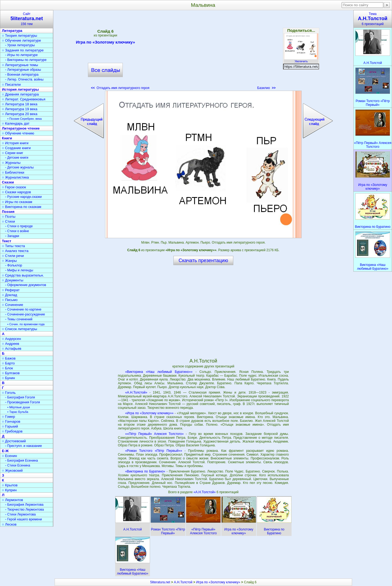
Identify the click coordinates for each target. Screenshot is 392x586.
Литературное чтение (21, 128)
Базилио (267, 88)
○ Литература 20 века (20, 114)
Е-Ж (5, 451)
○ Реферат (11, 290)
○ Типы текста (13, 246)
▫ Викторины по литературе (26, 60)
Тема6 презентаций (373, 19)
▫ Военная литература (22, 75)
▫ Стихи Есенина (18, 465)
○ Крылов (10, 485)
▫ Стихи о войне (17, 231)
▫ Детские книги (17, 158)
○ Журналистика (15, 177)
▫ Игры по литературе (21, 55)
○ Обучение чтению (18, 133)
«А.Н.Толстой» (136, 392)
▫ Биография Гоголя (20, 397)
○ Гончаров (11, 421)
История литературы (20, 89)
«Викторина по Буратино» (145, 471)
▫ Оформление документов (26, 285)
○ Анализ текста (15, 251)
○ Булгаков (11, 373)
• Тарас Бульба (18, 412)
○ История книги (15, 143)
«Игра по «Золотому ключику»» (149, 413)
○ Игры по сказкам (17, 202)
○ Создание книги (16, 148)
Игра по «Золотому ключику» (105, 43)
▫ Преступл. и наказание (24, 446)
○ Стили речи (13, 256)
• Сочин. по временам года (26, 324)
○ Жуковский (12, 470)
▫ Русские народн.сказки (23, 197)
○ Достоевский (14, 441)
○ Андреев (11, 344)
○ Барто (8, 363)
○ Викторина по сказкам (22, 207)
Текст (7, 241)
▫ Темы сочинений (19, 319)
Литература (12, 31)
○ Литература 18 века (20, 104)
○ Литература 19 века (20, 109)
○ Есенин (9, 456)
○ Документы (13, 280)
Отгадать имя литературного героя (120, 88)
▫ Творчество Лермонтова (24, 510)
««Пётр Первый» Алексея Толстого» (154, 434)
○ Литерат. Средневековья (24, 99)
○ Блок (7, 368)
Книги (7, 138)
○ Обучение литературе (22, 40)
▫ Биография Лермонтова (24, 505)
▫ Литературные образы (23, 70)
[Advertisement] (203, 52)
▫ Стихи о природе (19, 226)
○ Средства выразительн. (23, 275)
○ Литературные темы (20, 65)
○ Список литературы (19, 329)
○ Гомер (8, 417)
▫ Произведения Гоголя (23, 402)
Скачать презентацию (203, 260)
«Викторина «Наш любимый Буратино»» (159, 372)
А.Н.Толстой (183, 582)
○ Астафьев (12, 349)
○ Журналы (11, 163)
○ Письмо (10, 300)
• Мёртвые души (19, 407)
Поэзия (8, 212)
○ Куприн (9, 490)
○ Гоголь (9, 393)
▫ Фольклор (14, 265)
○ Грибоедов (12, 431)
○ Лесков (9, 524)
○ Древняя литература (20, 94)
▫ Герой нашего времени (24, 519)
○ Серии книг (13, 153)
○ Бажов (9, 358)
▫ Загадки (12, 236)
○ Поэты (9, 217)
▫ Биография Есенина (22, 461)
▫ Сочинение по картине (23, 309)
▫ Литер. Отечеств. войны (24, 79)
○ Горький (10, 426)
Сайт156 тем (27, 19)
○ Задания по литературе (23, 50)
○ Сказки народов (16, 192)
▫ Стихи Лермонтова (20, 514)
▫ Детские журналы (19, 167)
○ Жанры (9, 261)
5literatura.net (160, 582)
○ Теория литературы (19, 36)
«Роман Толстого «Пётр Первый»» (154, 451)
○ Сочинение (13, 305)
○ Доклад (10, 295)
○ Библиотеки (13, 172)
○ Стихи (8, 221)
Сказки (8, 182)
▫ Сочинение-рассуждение (25, 314)
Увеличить (301, 60)
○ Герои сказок (14, 187)
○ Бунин (8, 378)
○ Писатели (11, 85)
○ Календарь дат (16, 123)
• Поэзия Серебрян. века (24, 119)
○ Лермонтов (13, 500)
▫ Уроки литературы (20, 45)
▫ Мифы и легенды (19, 270)
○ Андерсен (11, 339)
